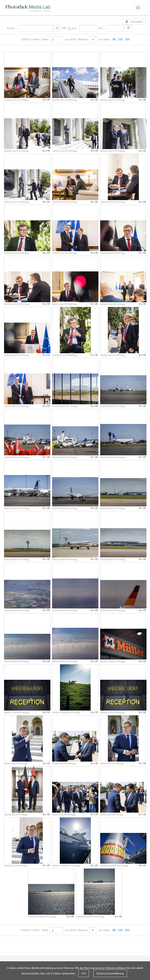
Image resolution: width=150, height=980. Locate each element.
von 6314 (71, 39)
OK (84, 973)
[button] (129, 28)
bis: (101, 28)
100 (120, 39)
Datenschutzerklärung (110, 973)
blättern (83, 39)
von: (75, 28)
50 (114, 39)
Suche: (11, 28)
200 (127, 39)
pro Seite (113, 39)
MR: (65, 28)
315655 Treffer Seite (35, 39)
